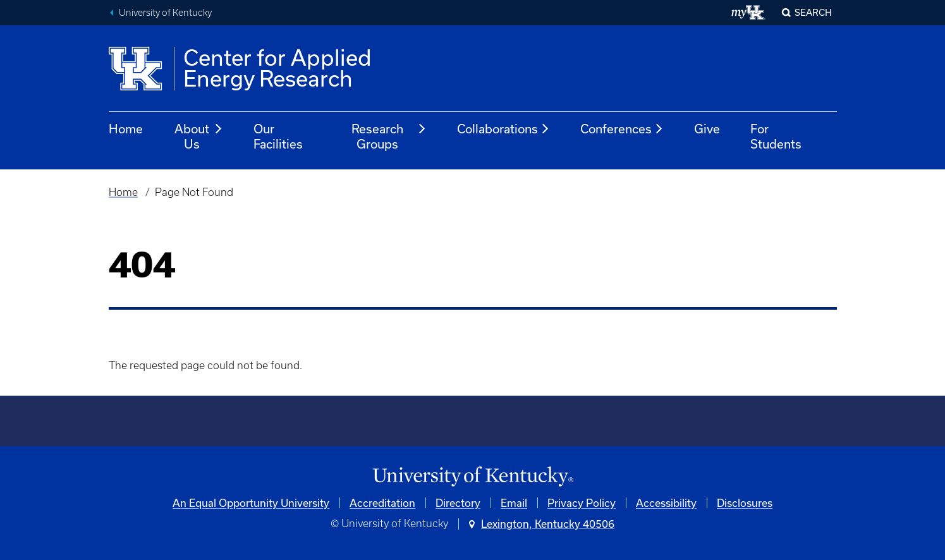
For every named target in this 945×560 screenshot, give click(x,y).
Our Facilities (278, 136)
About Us (199, 136)
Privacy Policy (582, 503)
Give (707, 129)
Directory (458, 503)
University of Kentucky (165, 13)
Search (813, 12)
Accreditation (382, 503)
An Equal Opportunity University (251, 503)
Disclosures (745, 503)
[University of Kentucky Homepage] (473, 477)
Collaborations (503, 129)
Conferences (622, 129)
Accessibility (666, 503)
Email (514, 503)
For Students (776, 136)
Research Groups (389, 136)
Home (126, 129)
